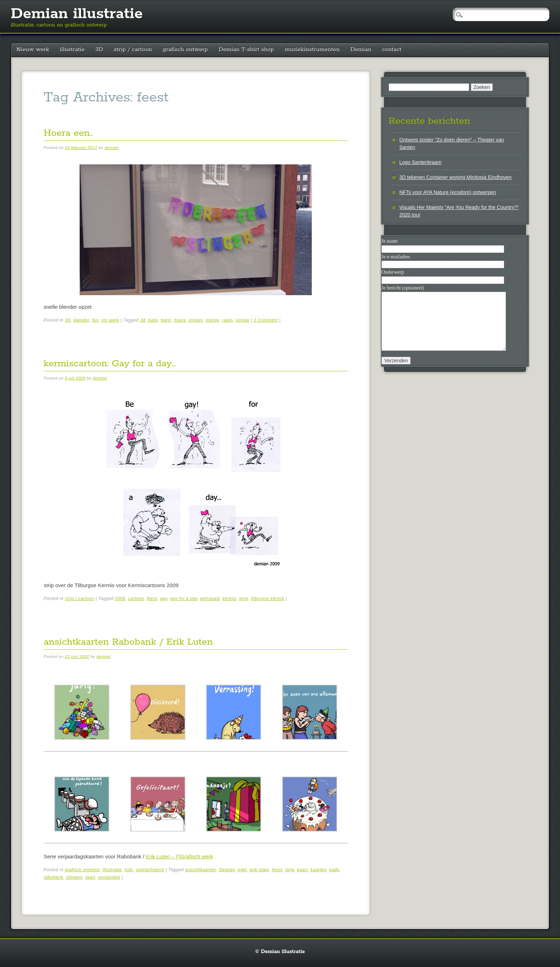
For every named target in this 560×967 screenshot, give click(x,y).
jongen (196, 320)
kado (334, 870)
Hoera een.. (68, 133)
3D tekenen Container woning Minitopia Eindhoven (455, 177)
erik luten (259, 870)
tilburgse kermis (268, 599)
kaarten (318, 870)
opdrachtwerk (150, 870)
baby (153, 320)
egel (242, 870)
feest (166, 320)
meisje (212, 320)
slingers (74, 877)
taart (90, 877)
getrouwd (210, 599)
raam (227, 320)
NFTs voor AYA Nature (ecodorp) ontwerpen (448, 192)
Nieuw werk (33, 49)
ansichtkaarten (201, 870)
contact (392, 49)
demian (112, 148)
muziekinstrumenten (312, 49)
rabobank (53, 877)
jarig (290, 870)
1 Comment (266, 320)
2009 (120, 599)
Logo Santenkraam (420, 162)
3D (99, 49)
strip (244, 599)
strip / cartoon (133, 49)
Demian (361, 49)
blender (81, 320)
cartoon (136, 599)
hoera (180, 320)
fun (95, 320)
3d (143, 320)
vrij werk (110, 320)
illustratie (72, 49)
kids (129, 870)
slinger (243, 320)
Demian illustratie (77, 14)
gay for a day (184, 599)
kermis (229, 599)
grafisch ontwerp (186, 49)
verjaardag (109, 877)
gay (164, 599)
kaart (302, 870)
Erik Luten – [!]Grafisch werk (179, 856)
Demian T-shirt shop (246, 49)
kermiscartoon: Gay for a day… (110, 364)
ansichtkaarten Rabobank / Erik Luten (128, 642)
